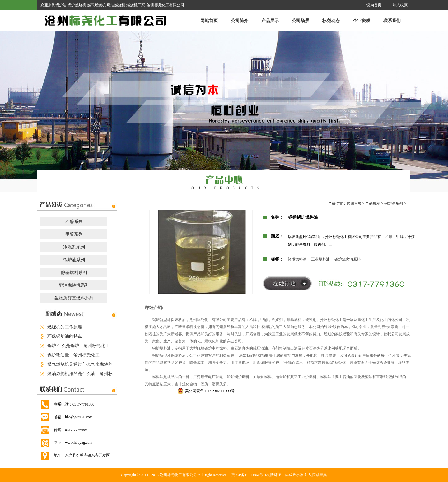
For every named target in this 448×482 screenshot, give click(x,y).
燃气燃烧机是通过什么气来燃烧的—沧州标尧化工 (80, 366)
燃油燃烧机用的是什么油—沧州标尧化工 (80, 375)
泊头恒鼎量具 (316, 475)
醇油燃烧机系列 (74, 285)
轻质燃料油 (297, 259)
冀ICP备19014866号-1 (249, 475)
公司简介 (240, 21)
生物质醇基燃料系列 (74, 298)
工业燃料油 (320, 259)
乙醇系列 (74, 222)
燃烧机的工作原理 (65, 327)
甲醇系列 (74, 234)
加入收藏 (400, 5)
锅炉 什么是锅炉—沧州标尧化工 (78, 346)
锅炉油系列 (74, 260)
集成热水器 (294, 475)
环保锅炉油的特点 (65, 336)
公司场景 (301, 21)
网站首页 (209, 21)
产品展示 (270, 21)
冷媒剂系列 (74, 247)
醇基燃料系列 (74, 273)
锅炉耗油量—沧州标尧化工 (73, 355)
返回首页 (354, 203)
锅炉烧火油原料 (348, 259)
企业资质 (362, 21)
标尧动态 (331, 21)
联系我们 (392, 21)
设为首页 (374, 5)
